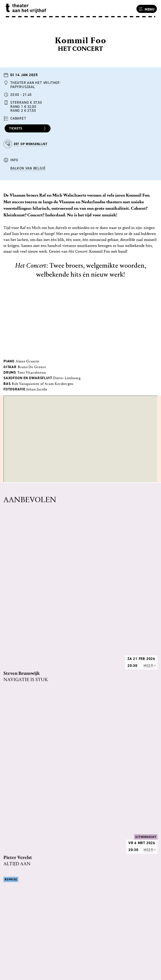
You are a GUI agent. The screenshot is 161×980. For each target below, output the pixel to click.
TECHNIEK (14, 807)
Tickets (28, 129)
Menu (146, 9)
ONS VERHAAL (18, 783)
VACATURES (16, 801)
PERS (10, 813)
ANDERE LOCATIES (21, 879)
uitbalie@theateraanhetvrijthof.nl (37, 926)
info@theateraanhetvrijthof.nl (34, 956)
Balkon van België (28, 168)
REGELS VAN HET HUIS (25, 795)
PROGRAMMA (17, 789)
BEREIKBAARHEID (21, 885)
